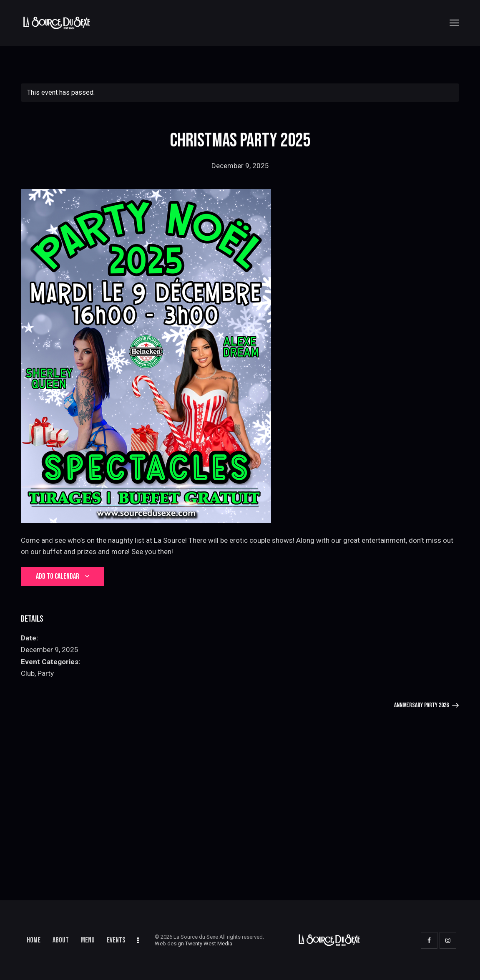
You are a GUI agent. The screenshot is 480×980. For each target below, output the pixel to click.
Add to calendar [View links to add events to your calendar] (58, 576)
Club (28, 673)
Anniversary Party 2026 (422, 705)
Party (46, 673)
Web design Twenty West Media (194, 943)
